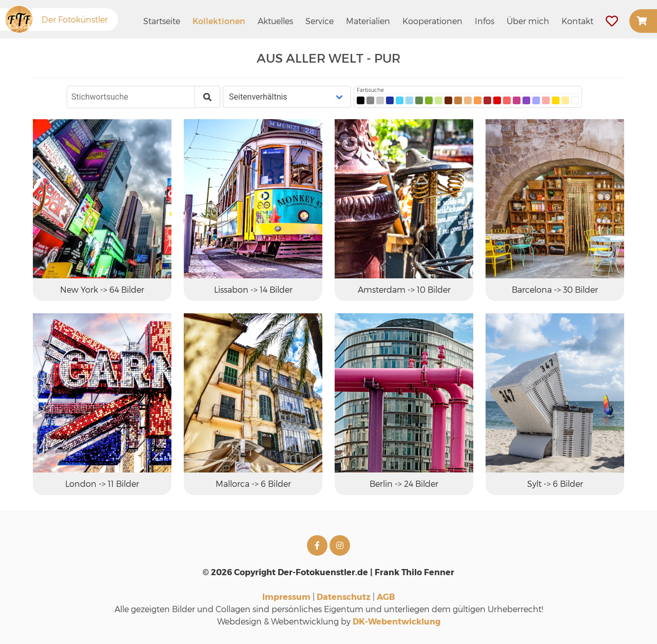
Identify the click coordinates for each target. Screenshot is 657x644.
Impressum (286, 596)
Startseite (162, 21)
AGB (386, 596)
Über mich (528, 21)
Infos (485, 21)
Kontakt (577, 21)
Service (320, 21)
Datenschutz (344, 596)
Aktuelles (275, 21)
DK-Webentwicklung (397, 621)
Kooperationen (432, 21)
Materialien (368, 21)
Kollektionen (219, 21)
